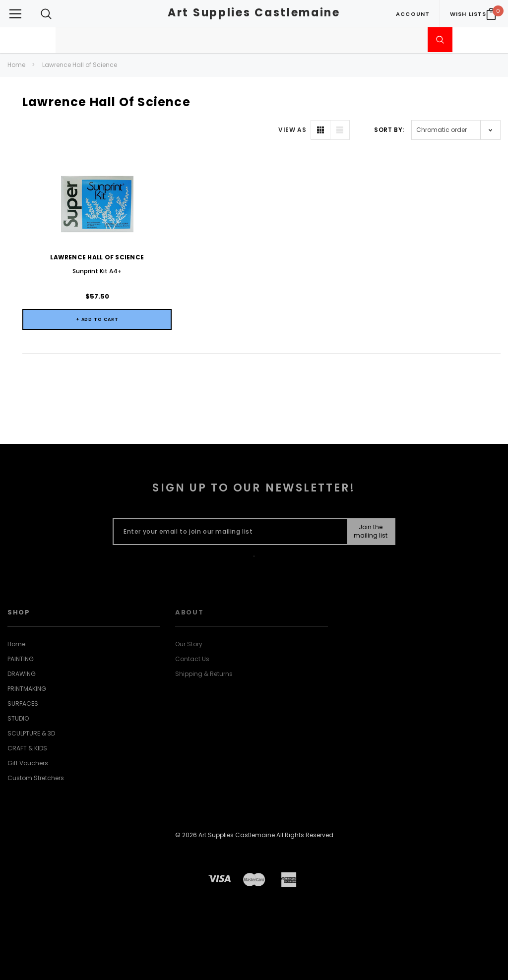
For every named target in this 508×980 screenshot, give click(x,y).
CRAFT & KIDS (27, 748)
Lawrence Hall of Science (80, 65)
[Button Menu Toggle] (15, 14)
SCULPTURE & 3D (31, 733)
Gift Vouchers (28, 763)
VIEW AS (292, 130)
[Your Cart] (491, 14)
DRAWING (22, 674)
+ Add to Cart (97, 319)
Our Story (189, 644)
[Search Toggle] (46, 14)
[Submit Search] (440, 40)
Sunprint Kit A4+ (97, 271)
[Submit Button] (371, 532)
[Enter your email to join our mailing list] (228, 532)
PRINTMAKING (27, 689)
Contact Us (192, 659)
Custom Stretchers (36, 778)
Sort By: (389, 130)
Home (16, 65)
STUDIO (18, 718)
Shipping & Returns (204, 674)
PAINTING (21, 659)
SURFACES (23, 704)
